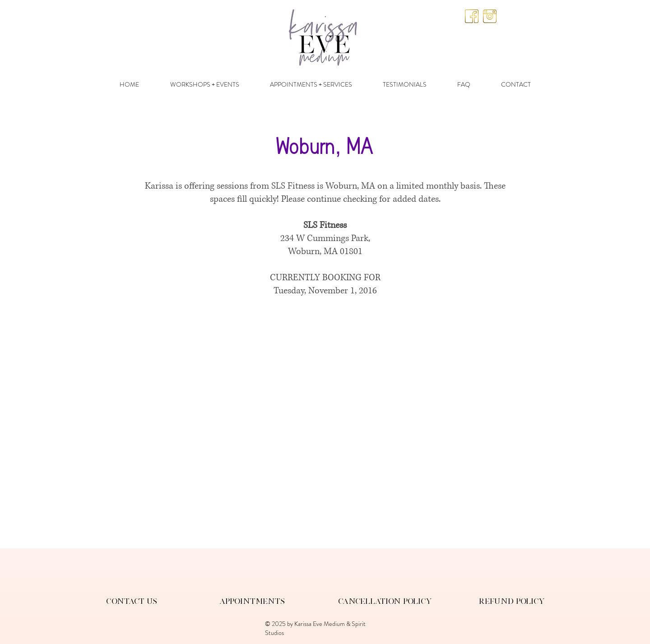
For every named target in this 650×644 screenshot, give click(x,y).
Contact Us (132, 601)
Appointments (252, 601)
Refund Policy (512, 601)
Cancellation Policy (385, 601)
